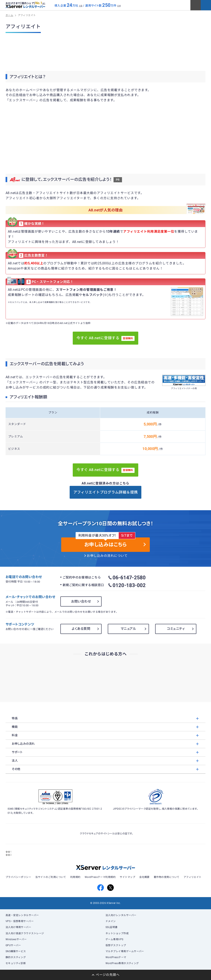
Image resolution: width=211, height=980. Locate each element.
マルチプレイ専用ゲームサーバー (125, 951)
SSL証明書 (112, 927)
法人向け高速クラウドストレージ (25, 933)
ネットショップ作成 (117, 933)
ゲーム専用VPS (114, 939)
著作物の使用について (167, 877)
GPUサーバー (13, 945)
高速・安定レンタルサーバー (22, 915)
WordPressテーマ (116, 957)
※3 (81, 6)
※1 (44, 4)
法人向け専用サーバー (18, 927)
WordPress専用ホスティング (122, 963)
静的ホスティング (16, 957)
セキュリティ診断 (16, 963)
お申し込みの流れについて (107, 556)
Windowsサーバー (16, 939)
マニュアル (128, 629)
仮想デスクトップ (116, 945)
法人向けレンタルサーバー (121, 915)
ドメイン (111, 921)
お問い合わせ (81, 601)
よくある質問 (81, 629)
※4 (119, 6)
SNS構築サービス (16, 951)
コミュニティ (176, 629)
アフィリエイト (193, 877)
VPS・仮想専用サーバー (20, 921)
